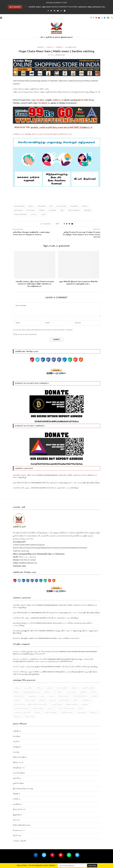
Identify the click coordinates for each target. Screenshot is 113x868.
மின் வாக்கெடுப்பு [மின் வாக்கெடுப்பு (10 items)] (39, 708)
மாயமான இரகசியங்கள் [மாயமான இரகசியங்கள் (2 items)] (22, 708)
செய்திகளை (43, 103)
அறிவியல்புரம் (60, 55)
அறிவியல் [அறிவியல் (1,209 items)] (39, 688)
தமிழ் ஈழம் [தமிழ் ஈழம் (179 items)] (53, 700)
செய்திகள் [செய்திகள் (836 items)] (94, 696)
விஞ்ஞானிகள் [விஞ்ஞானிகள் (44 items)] (82, 713)
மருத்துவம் (17, 747)
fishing (85, 206)
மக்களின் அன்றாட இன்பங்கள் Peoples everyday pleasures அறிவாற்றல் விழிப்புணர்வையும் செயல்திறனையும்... (35, 284)
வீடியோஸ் (17, 836)
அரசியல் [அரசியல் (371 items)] (17, 688)
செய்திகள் (59, 47)
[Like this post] (60, 224)
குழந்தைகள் (17, 815)
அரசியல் (16, 742)
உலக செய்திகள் (19, 773)
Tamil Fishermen (74, 210)
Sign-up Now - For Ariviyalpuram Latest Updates (36, 866)
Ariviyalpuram (20, 206)
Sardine (42, 210)
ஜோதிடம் (17, 794)
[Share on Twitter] (67, 224)
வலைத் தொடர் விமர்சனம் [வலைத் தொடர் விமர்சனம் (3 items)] (23, 713)
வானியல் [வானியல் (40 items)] (38, 713)
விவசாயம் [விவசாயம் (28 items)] (18, 717)
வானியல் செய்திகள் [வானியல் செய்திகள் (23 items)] (51, 713)
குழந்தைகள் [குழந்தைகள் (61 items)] (33, 696)
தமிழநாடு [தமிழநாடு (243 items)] (42, 700)
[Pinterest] (54, 11)
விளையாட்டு (18, 763)
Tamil (62, 210)
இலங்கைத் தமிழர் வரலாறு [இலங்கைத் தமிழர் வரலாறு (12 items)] (32, 692)
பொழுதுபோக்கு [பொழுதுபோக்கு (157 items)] (56, 704)
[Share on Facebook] (64, 224)
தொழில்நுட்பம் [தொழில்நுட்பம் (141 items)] (87, 700)
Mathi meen (18, 210)
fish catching (61, 206)
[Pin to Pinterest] (69, 224)
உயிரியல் (17, 799)
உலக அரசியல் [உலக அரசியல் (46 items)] (58, 692)
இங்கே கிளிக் (83, 100)
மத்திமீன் (43, 215)
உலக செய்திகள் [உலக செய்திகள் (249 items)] (71, 692)
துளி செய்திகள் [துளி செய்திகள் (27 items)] (65, 700)
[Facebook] (48, 11)
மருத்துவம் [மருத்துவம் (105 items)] (85, 704)
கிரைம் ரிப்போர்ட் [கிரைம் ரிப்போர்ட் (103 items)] (20, 696)
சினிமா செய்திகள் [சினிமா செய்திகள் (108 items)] (64, 696)
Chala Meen (41, 206)
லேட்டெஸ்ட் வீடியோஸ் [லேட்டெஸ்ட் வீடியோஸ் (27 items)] (66, 708)
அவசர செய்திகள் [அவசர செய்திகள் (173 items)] (62, 688)
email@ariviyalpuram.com (28, 563)
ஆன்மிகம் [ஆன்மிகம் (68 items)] (74, 688)
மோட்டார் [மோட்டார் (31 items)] (51, 708)
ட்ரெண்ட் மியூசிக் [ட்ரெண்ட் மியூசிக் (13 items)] (30, 700)
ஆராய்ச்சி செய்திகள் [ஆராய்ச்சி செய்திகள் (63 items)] (88, 688)
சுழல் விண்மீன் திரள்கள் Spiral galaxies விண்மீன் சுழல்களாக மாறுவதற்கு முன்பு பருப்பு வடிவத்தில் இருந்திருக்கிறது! (56, 483)
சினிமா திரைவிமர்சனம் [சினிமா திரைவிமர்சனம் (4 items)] (80, 696)
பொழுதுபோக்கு (71, 47)
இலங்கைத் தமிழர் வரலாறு (23, 789)
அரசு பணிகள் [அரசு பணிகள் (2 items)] (28, 688)
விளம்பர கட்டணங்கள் (27, 557)
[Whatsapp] (61, 11)
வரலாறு (16, 752)
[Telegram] (65, 11)
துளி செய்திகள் (19, 783)
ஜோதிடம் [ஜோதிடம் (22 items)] (17, 700)
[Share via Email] (72, 224)
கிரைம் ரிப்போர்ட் (19, 809)
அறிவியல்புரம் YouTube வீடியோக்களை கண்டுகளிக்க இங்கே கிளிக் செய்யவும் (43, 134)
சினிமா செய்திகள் (20, 757)
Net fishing (31, 210)
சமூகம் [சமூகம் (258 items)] (43, 696)
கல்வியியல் (17, 804)
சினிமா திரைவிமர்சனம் (22, 825)
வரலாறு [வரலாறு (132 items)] (80, 708)
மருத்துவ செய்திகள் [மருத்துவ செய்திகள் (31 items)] (71, 704)
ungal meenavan (20, 215)
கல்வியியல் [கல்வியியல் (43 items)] (84, 692)
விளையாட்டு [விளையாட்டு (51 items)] (94, 713)
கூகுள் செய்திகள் (38, 100)
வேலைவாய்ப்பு (19, 830)
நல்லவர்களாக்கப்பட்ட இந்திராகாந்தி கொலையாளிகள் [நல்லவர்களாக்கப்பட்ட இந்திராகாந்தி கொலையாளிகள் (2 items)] (31, 704)
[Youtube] (58, 11)
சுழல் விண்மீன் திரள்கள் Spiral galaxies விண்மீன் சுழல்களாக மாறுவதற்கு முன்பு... (78, 283)
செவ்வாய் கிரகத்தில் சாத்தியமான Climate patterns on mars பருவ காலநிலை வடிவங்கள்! (46, 638)
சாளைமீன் (33, 215)
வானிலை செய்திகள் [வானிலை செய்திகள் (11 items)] (67, 713)
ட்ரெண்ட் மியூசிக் (19, 841)
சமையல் (50, 47)
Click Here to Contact (28, 560)
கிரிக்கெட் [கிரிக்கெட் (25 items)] (94, 692)
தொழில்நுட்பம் (19, 768)
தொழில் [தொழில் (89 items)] (76, 700)
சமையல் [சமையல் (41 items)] (51, 696)
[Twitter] (51, 11)
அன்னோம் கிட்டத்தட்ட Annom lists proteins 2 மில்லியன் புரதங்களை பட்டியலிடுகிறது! (46, 488)
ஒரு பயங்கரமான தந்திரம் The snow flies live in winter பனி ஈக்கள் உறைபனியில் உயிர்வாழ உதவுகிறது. (60, 667)
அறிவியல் (40, 47)
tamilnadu (87, 210)
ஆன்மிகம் (17, 778)
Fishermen (74, 206)
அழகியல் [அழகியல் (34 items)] (50, 688)
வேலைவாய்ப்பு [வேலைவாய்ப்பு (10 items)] (30, 717)
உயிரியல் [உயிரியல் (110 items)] (47, 692)
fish (51, 206)
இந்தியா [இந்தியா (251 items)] (17, 692)
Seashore (52, 210)
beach (31, 206)
